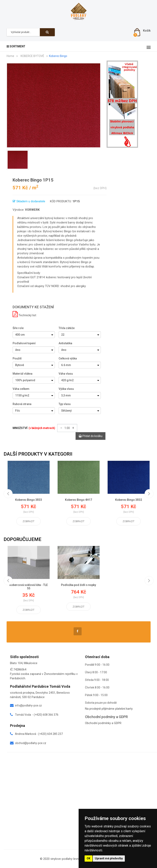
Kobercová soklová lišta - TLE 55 (29, 587)
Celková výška (68, 358)
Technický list (24, 315)
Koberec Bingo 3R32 (129, 500)
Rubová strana (22, 404)
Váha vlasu (66, 374)
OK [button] (88, 858)
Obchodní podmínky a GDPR (103, 723)
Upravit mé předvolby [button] (109, 858)
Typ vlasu (65, 404)
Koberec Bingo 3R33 (29, 500)
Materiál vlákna (22, 374)
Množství (34, 428)
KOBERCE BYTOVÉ (32, 56)
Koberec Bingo (58, 56)
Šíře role (18, 328)
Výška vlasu (66, 389)
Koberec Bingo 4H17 (78, 500)
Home (10, 56)
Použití (17, 358)
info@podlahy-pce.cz (28, 705)
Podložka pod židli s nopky (78, 585)
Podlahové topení (24, 343)
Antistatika (65, 343)
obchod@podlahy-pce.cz (31, 743)
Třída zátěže (67, 328)
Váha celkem (21, 389)
